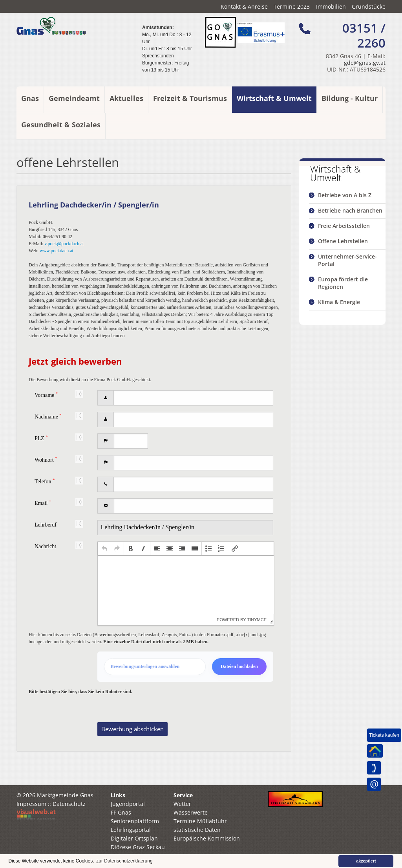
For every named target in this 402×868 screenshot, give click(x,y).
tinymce (257, 620)
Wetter (182, 814)
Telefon (45, 481)
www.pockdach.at (57, 251)
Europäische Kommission (207, 849)
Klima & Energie (339, 302)
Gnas (30, 98)
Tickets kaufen (384, 735)
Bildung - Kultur (350, 98)
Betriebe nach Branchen (350, 210)
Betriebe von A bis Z (345, 195)
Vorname (46, 395)
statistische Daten (197, 840)
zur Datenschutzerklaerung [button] (124, 861)
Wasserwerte (191, 823)
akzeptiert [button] (366, 861)
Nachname (48, 416)
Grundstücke (369, 6)
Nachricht (45, 546)
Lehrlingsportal (131, 840)
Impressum (31, 814)
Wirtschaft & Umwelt (274, 98)
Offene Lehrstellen (343, 241)
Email (43, 503)
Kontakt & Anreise (244, 6)
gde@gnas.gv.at (365, 63)
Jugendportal (128, 814)
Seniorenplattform (135, 832)
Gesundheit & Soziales (61, 125)
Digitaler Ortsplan (134, 849)
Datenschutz (69, 814)
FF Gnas (121, 823)
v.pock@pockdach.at (64, 244)
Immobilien (331, 6)
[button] (104, 549)
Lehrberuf (46, 525)
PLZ (41, 438)
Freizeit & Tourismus (190, 98)
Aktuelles (126, 98)
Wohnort (46, 460)
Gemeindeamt (74, 98)
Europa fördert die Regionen (343, 283)
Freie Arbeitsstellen (344, 226)
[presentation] (104, 549)
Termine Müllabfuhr (200, 832)
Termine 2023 (292, 6)
